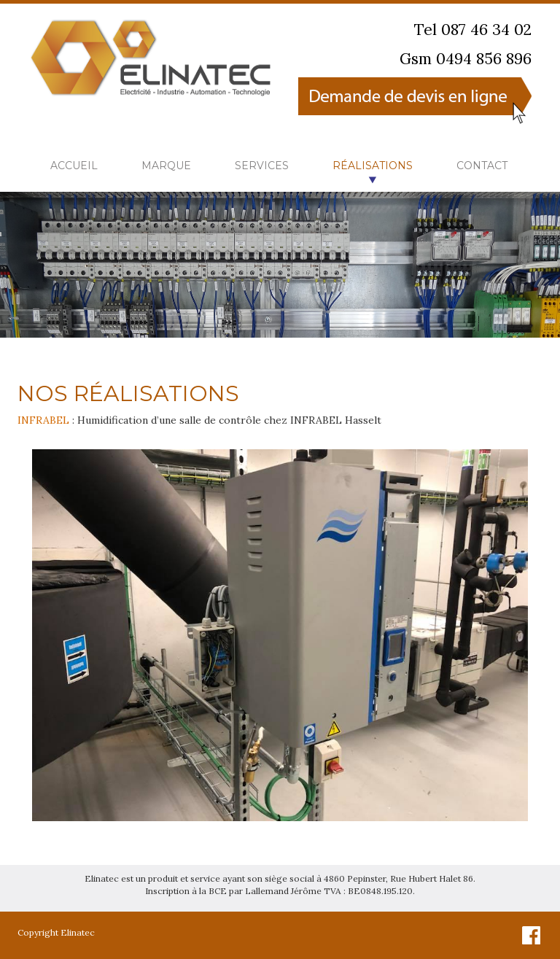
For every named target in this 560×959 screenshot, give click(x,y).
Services (262, 166)
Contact (482, 166)
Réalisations (373, 166)
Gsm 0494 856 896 (466, 59)
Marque (166, 166)
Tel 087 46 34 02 (473, 30)
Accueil (74, 166)
